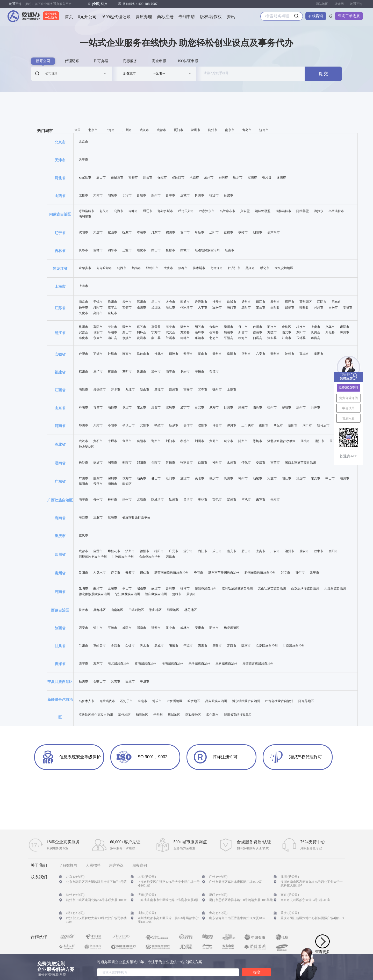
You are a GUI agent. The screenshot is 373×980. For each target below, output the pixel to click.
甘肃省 (60, 646)
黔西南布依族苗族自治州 (171, 573)
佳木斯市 (199, 268)
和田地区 (142, 715)
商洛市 (214, 628)
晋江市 (214, 372)
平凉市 (188, 646)
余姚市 (127, 338)
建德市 (185, 338)
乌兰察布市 (227, 211)
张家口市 (178, 178)
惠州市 (228, 478)
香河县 (267, 178)
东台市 (261, 308)
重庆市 (60, 536)
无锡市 (98, 302)
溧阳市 (246, 308)
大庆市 (168, 268)
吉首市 (275, 463)
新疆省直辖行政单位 (238, 715)
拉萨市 (83, 610)
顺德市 (112, 484)
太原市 (83, 195)
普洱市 (170, 589)
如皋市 (290, 308)
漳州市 (156, 372)
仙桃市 (305, 441)
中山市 (330, 478)
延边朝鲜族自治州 (207, 250)
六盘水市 (99, 573)
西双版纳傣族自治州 (305, 589)
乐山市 (217, 551)
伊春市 (183, 268)
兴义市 (285, 573)
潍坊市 (170, 408)
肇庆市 (214, 478)
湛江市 (185, 478)
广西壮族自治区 (60, 500)
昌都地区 (99, 610)
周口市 (307, 425)
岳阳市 (156, 463)
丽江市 (156, 589)
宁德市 (199, 372)
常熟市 (127, 308)
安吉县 (83, 332)
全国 (77, 130)
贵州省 (60, 573)
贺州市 (232, 500)
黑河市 (250, 268)
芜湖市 (98, 354)
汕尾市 (257, 478)
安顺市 (130, 573)
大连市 (98, 232)
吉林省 (60, 251)
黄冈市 (214, 441)
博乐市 (157, 701)
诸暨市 (345, 327)
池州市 (290, 354)
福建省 (60, 372)
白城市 (185, 250)
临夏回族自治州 (267, 646)
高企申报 (159, 61)
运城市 (185, 195)
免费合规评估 (348, 398)
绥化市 (265, 268)
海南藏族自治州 (173, 664)
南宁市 (83, 500)
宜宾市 (261, 551)
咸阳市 (127, 628)
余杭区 (286, 327)
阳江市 (286, 478)
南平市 (170, 372)
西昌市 (170, 557)
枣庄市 (127, 408)
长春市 (83, 250)
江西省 (60, 390)
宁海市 (156, 332)
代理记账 (72, 61)
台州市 (257, 327)
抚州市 (217, 390)
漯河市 (232, 425)
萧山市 (127, 332)
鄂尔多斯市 (165, 211)
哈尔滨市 (85, 268)
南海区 (127, 484)
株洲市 (98, 463)
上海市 (110, 130)
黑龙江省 (60, 269)
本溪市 (141, 232)
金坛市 (112, 313)
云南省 (60, 592)
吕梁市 (228, 195)
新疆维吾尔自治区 (60, 708)
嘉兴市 (141, 327)
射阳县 (275, 308)
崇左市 (275, 500)
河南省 (60, 426)
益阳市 (203, 463)
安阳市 (145, 425)
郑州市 (83, 425)
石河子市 (126, 701)
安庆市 (188, 354)
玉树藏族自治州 (226, 664)
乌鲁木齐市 (87, 701)
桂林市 (112, 500)
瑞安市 (98, 332)
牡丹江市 (234, 268)
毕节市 (198, 573)
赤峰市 (133, 211)
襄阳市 (141, 441)
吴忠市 (116, 682)
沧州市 (209, 178)
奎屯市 (142, 701)
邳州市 (319, 308)
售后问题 (348, 418)
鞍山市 (112, 232)
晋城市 (141, 195)
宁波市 (112, 327)
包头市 (104, 211)
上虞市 (315, 327)
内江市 (203, 551)
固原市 (130, 682)
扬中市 (83, 308)
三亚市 (98, 518)
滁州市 (217, 354)
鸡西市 (122, 268)
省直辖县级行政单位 (136, 518)
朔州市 (156, 195)
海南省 (60, 518)
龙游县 (185, 332)
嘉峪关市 (99, 646)
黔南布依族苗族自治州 (260, 573)
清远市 (301, 478)
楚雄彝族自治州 (206, 589)
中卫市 (145, 682)
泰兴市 (333, 308)
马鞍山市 (143, 354)
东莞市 (315, 478)
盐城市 (232, 302)
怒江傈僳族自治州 (127, 594)
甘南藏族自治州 (294, 646)
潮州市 (345, 478)
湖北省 (60, 444)
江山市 (286, 338)
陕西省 (60, 628)
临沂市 (257, 408)
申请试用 (348, 408)
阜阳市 (232, 354)
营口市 (185, 232)
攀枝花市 (114, 551)
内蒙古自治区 (60, 214)
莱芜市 (243, 408)
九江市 (130, 390)
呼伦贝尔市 (186, 211)
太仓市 (170, 302)
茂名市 (199, 478)
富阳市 (98, 327)
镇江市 (261, 302)
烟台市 (156, 408)
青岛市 (247, 130)
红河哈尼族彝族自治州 (237, 589)
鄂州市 (156, 441)
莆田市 (112, 372)
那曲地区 (155, 610)
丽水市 (272, 327)
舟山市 (243, 327)
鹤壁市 (159, 425)
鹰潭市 (159, 390)
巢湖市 (319, 354)
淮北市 (159, 354)
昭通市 (141, 589)
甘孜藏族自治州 (123, 557)
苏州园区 (306, 302)
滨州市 (301, 408)
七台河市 (217, 268)
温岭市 (199, 332)
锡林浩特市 (283, 211)
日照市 (228, 408)
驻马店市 (323, 425)
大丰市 (203, 308)
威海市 (214, 408)
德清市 (257, 332)
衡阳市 (127, 463)
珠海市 (127, 478)
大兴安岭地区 (284, 268)
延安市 (156, 628)
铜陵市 (174, 354)
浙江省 (60, 333)
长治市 (127, 195)
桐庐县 (141, 332)
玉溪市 (112, 589)
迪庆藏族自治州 (156, 594)
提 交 (323, 74)
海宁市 (170, 327)
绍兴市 (199, 327)
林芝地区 (191, 610)
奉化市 (83, 338)
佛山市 (156, 478)
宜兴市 (217, 308)
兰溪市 (170, 338)
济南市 (264, 130)
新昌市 (243, 332)
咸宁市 (228, 441)
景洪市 (191, 594)
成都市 (161, 130)
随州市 (243, 441)
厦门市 (178, 130)
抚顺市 (127, 232)
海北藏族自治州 (119, 664)
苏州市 (141, 302)
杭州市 (213, 130)
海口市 (83, 518)
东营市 (141, 408)
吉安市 (188, 390)
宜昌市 (127, 441)
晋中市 (170, 195)
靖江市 (170, 308)
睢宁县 (112, 308)
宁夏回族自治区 (60, 682)
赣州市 (174, 390)
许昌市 (217, 425)
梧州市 (127, 500)
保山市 (127, 589)
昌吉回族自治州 (216, 701)
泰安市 (199, 408)
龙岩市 (185, 372)
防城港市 (157, 500)
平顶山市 (128, 425)
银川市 (83, 682)
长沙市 (83, 463)
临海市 (243, 338)
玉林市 (203, 500)
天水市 (145, 646)
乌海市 (119, 211)
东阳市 (301, 332)
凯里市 (314, 573)
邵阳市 (141, 463)
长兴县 (315, 332)
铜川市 (98, 628)
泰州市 (275, 302)
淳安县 (272, 338)
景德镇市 (99, 390)
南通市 (185, 302)
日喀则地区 (136, 610)
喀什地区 (124, 715)
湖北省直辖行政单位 (281, 441)
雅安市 (304, 551)
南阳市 (264, 425)
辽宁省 (60, 233)
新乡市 (174, 425)
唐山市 (101, 178)
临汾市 (214, 195)
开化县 (330, 332)
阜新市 (199, 232)
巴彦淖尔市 (207, 211)
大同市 (98, 195)
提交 (257, 972)
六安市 (261, 354)
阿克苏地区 (306, 701)
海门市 (232, 308)
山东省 (60, 408)
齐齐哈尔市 (104, 268)
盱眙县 (304, 308)
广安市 (275, 551)
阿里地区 (173, 610)
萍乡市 (116, 390)
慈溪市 (228, 332)
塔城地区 (174, 715)
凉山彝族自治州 (150, 557)
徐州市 (112, 302)
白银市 (130, 646)
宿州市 (246, 354)
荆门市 (170, 441)
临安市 (286, 332)
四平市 (112, 250)
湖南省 (60, 463)
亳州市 (275, 354)
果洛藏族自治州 (199, 664)
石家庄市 (85, 178)
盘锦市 (228, 232)
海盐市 (272, 332)
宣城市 (304, 354)
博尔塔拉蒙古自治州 (246, 701)
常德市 (170, 463)
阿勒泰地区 (193, 715)
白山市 (156, 250)
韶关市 (98, 478)
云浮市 (98, 484)
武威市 (159, 646)
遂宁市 (188, 551)
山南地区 (117, 610)
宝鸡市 (112, 628)
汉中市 (170, 628)
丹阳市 (98, 308)
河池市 (246, 500)
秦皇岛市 (117, 178)
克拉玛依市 (107, 701)
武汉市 (144, 130)
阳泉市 (112, 195)
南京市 (230, 130)
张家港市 (187, 308)
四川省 (60, 554)
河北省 (60, 178)
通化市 (141, 250)
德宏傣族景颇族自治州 (94, 594)
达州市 (290, 551)
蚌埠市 (112, 354)
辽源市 (127, 250)
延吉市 (229, 250)
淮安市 (217, 302)
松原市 (170, 250)
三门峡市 (248, 425)
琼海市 (112, 518)
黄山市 (203, 354)
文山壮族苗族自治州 (272, 589)
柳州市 (98, 500)
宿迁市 (290, 302)
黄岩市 (141, 338)
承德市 (194, 178)
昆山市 (156, 302)
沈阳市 (83, 232)
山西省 (60, 196)
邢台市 (148, 178)
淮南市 (127, 354)
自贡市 (98, 551)
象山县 (156, 338)
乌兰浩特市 (336, 211)
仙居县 (257, 338)
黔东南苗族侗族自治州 (224, 573)
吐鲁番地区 (175, 701)
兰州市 (83, 646)
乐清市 (199, 338)
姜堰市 (348, 308)
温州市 (127, 327)
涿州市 (281, 178)
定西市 (232, 646)
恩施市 (257, 441)
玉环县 (301, 338)
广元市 (174, 551)
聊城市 (286, 408)
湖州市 (185, 327)
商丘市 (278, 425)
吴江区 (156, 308)
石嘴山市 (99, 682)
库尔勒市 (212, 715)
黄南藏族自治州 (146, 664)
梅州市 (243, 478)
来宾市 (261, 500)
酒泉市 (203, 646)
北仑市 (214, 338)
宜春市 (203, 390)
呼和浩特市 (87, 211)
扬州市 (246, 302)
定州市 (252, 178)
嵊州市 (345, 332)
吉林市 (98, 250)
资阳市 (333, 551)
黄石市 (98, 441)
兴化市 (83, 313)
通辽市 (148, 211)
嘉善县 (156, 327)
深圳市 (196, 130)
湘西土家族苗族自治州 (300, 463)
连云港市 (201, 302)
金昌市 (116, 646)
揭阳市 (83, 484)
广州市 (127, 130)
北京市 (93, 130)
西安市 (83, 628)
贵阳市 (83, 573)
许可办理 (101, 61)
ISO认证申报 (188, 61)
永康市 (98, 338)
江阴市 (322, 302)
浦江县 (112, 338)
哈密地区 (194, 701)
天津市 (60, 160)
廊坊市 (223, 178)
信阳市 (293, 425)
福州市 (83, 372)
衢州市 (228, 327)
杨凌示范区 (232, 628)
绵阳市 (159, 551)
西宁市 (83, 664)
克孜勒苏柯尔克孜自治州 (96, 715)
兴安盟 (245, 211)
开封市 (98, 425)
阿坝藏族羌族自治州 (93, 557)
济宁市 (185, 408)
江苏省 (60, 308)
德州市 (272, 408)
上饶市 (232, 390)
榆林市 (185, 628)
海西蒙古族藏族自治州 (258, 664)
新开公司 (43, 61)
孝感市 (185, 441)
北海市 (141, 500)
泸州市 (130, 551)
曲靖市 (98, 589)
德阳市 (145, 551)
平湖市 (112, 332)
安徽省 (60, 354)
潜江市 (320, 441)
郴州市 (217, 463)
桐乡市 (301, 327)
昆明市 (83, 589)
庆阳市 (217, 646)
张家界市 (187, 463)
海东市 (98, 664)
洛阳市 (112, 425)
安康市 (199, 628)
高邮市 (98, 313)
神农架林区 (87, 447)
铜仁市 (145, 573)
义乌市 (330, 327)
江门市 (170, 478)
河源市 (272, 478)
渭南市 (141, 628)
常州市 (127, 302)
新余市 (145, 390)
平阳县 (228, 338)
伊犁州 (158, 715)
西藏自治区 (60, 610)
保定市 (162, 178)
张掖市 (174, 646)
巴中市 (319, 551)
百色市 (217, 500)
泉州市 (141, 372)
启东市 (336, 302)
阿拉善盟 (303, 211)
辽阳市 (214, 232)
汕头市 (141, 478)
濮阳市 (203, 425)
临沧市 (185, 589)
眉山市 (246, 551)
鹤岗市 (136, 268)
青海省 (60, 664)
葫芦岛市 (274, 232)
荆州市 (199, 441)
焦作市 (188, 425)
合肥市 (83, 354)
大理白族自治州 (335, 589)
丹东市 (156, 232)
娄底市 (261, 463)
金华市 (214, 327)
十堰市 (112, 441)
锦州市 (170, 232)
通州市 (141, 308)
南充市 (232, 551)
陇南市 (246, 646)
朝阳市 (257, 232)
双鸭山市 (152, 268)
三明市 (127, 372)
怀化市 (246, 463)
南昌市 (83, 390)
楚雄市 (177, 594)
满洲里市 (85, 217)
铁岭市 (243, 232)
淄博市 (112, 408)
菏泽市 (315, 408)
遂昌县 (315, 338)
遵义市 (116, 573)
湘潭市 (112, 463)
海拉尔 (319, 211)
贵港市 (188, 500)
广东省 (60, 481)
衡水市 (238, 178)
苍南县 (214, 332)
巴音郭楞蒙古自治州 (279, 701)
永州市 (232, 463)
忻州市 (199, 195)
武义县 (170, 332)
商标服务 (130, 61)
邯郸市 (133, 178)
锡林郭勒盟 (263, 211)
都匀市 (300, 573)
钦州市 (174, 500)
